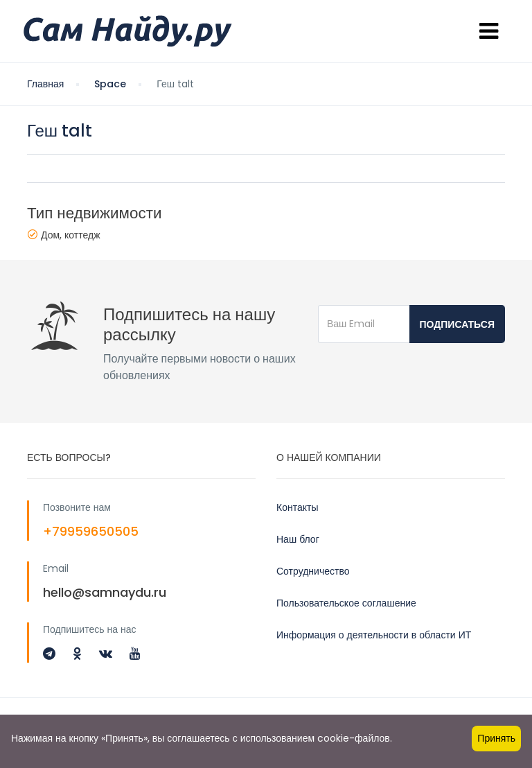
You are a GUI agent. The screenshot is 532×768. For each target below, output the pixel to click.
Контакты (297, 507)
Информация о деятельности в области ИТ (374, 635)
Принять (496, 738)
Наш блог (298, 539)
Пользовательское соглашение (346, 603)
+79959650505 (91, 531)
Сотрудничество (313, 571)
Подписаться (457, 324)
